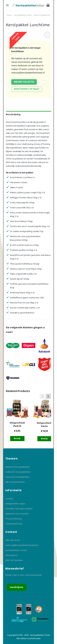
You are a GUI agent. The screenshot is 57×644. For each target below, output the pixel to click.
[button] (48, 396)
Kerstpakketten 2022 (23, 15)
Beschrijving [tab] (13, 114)
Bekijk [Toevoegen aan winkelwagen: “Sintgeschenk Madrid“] (17, 438)
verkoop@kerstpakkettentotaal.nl (28, 73)
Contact (9, 499)
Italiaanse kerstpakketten (18, 467)
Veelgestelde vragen (15, 504)
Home (9, 15)
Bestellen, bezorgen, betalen (19, 509)
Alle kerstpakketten (42, 15)
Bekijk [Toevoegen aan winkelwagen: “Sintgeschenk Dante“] (44, 439)
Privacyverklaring (14, 519)
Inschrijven (16, 587)
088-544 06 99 (12, 540)
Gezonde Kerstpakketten (17, 477)
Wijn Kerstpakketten (15, 482)
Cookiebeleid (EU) (14, 524)
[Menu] (8, 5)
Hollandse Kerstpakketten (18, 472)
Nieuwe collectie (24, 82)
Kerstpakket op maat (27, 89)
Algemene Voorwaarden (17, 514)
